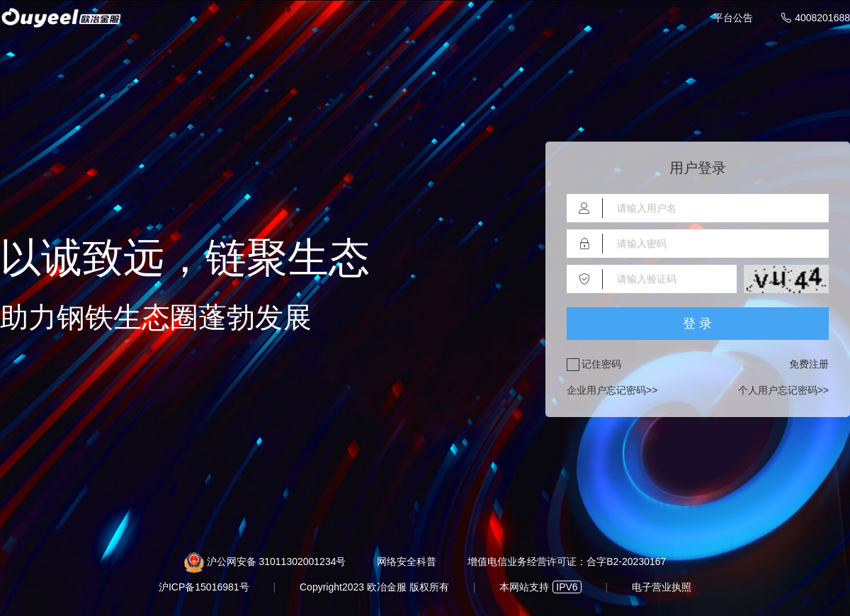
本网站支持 (540, 587)
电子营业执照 (662, 587)
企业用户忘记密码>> (612, 390)
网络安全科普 (407, 561)
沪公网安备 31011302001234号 (277, 561)
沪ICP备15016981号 (204, 587)
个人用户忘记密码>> (783, 390)
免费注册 (809, 364)
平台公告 (733, 18)
